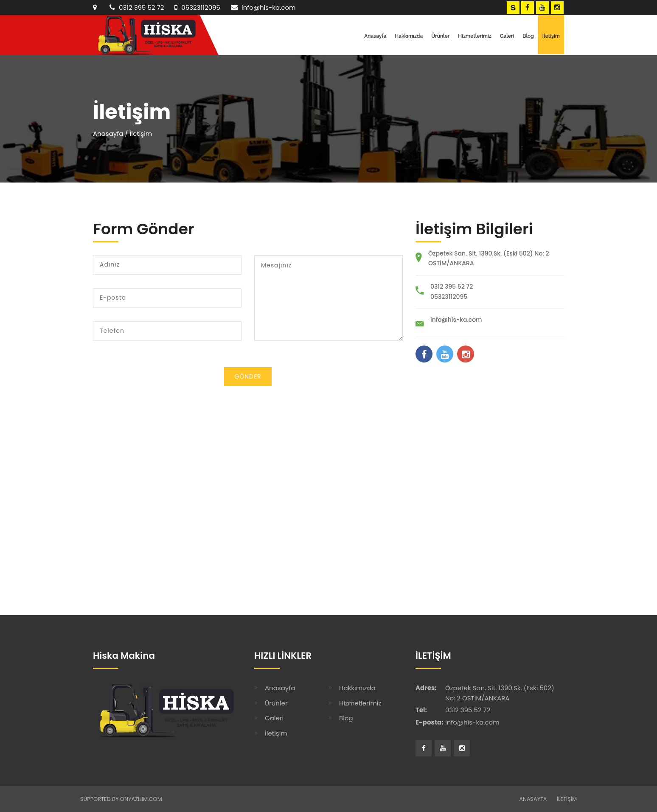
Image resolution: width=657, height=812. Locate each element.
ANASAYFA (533, 799)
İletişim (551, 36)
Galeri (507, 36)
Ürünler (440, 36)
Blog (528, 36)
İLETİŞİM (567, 799)
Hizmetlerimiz (474, 36)
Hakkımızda (409, 36)
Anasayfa (375, 36)
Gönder (248, 376)
